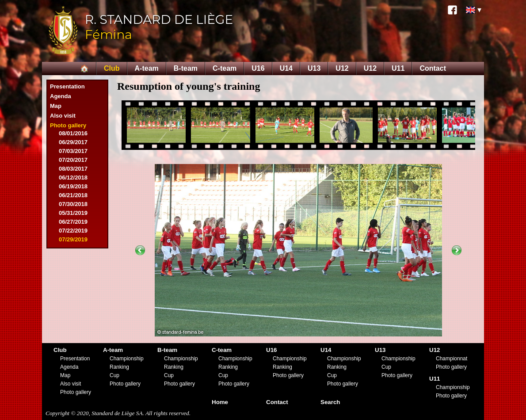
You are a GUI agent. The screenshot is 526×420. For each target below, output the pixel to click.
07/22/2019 (73, 231)
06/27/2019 (73, 222)
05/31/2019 (73, 213)
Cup (114, 375)
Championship (127, 359)
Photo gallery (68, 125)
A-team (147, 68)
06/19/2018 (73, 186)
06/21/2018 (73, 195)
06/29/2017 (73, 142)
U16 (258, 68)
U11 (398, 68)
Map (56, 106)
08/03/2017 (73, 169)
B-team (186, 68)
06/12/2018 (73, 178)
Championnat (452, 359)
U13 (314, 68)
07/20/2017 (73, 160)
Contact (433, 68)
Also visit (63, 116)
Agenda (61, 96)
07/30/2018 (73, 204)
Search (330, 402)
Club (112, 68)
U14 (286, 68)
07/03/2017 (73, 151)
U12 (342, 68)
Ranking (119, 367)
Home (220, 402)
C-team (225, 68)
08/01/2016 (73, 133)
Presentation (67, 86)
